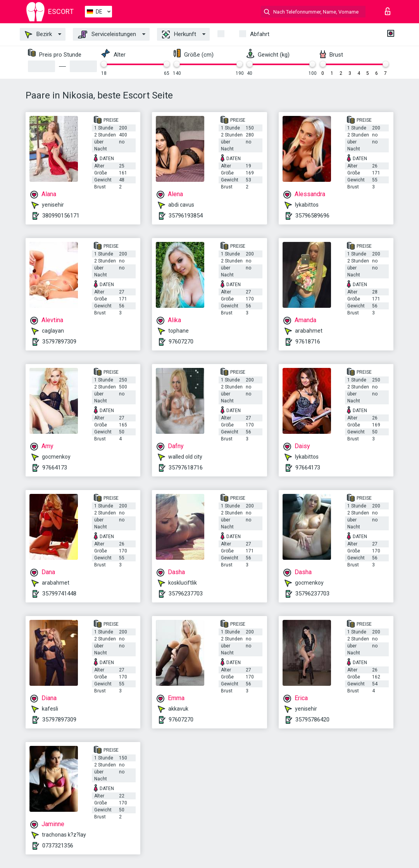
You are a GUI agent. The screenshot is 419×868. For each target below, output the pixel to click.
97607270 (181, 342)
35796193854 (186, 216)
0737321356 (58, 846)
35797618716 (186, 468)
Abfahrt (260, 34)
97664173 (55, 468)
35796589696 (312, 216)
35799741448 (59, 594)
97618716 (308, 342)
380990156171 (61, 216)
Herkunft (179, 35)
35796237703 (186, 594)
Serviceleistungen (107, 35)
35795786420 (312, 720)
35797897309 (59, 342)
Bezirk (38, 35)
